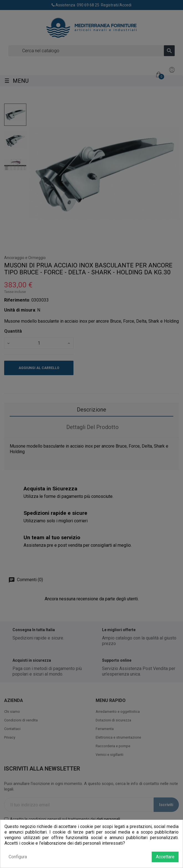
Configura (18, 857)
